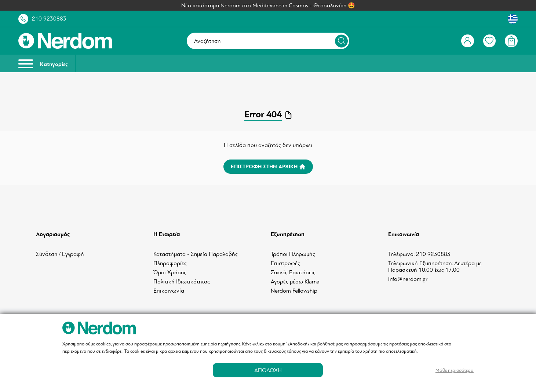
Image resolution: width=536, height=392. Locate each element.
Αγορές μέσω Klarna (295, 282)
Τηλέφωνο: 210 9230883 (419, 254)
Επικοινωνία (169, 291)
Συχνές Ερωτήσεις (293, 272)
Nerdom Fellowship (294, 291)
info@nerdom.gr (408, 279)
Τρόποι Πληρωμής (293, 254)
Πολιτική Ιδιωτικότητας (182, 282)
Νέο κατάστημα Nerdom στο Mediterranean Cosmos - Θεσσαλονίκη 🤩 (268, 6)
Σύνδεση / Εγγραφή (60, 254)
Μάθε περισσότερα (455, 370)
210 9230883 (49, 19)
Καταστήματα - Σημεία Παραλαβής (196, 254)
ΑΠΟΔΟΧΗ (268, 370)
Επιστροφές (285, 263)
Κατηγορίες (43, 64)
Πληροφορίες (170, 263)
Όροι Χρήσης (170, 272)
